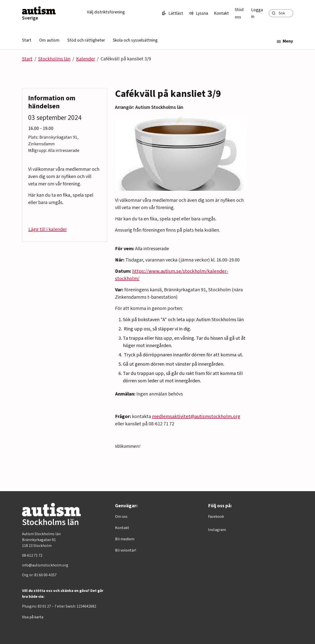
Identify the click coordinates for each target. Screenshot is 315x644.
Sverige (30, 18)
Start (27, 40)
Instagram (217, 530)
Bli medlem (125, 539)
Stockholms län (54, 59)
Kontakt (221, 13)
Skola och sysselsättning (135, 40)
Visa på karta (33, 617)
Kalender (86, 59)
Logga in (257, 13)
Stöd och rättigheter (86, 40)
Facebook (216, 517)
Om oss (121, 517)
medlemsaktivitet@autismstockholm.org (196, 417)
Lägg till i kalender (48, 229)
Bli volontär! (126, 550)
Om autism (49, 40)
